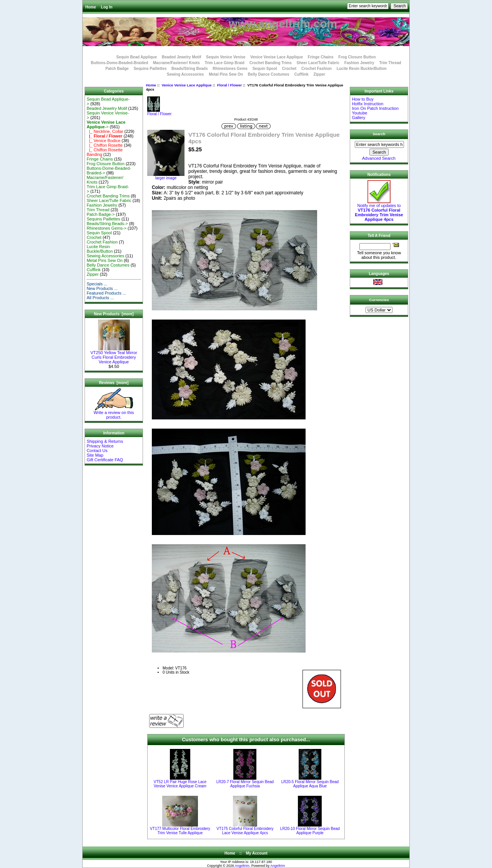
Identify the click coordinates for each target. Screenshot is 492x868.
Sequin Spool (265, 69)
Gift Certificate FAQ (105, 460)
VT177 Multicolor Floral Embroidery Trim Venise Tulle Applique (180, 831)
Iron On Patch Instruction (375, 108)
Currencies (379, 300)
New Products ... (102, 288)
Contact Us (97, 451)
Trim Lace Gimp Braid (225, 63)
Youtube (359, 113)
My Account (257, 853)
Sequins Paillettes (150, 69)
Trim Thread (390, 63)
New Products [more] (114, 314)
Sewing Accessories (185, 74)
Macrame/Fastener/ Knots (176, 63)
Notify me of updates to (379, 210)
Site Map (95, 455)
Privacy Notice (100, 446)
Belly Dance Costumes (269, 74)
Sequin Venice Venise (226, 57)
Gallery (358, 118)
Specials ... (97, 284)
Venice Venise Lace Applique (186, 85)
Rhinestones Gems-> (106, 228)
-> (106, 124)
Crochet (289, 69)
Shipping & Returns (105, 441)
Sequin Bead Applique (136, 57)
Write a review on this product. (114, 413)
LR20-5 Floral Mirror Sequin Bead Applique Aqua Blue (310, 784)
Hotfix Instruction (367, 104)
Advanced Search (379, 158)
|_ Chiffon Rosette (105, 145)
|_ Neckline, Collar (105, 131)
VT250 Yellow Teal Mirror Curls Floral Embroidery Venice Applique (114, 355)
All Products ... (100, 298)
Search (379, 134)
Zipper (319, 74)
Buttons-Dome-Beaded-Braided (119, 63)
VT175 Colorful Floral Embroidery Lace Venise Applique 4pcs (245, 831)
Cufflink (301, 74)
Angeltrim (242, 866)
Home (91, 7)
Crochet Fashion (317, 69)
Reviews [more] (114, 383)
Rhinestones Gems (230, 69)
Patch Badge (117, 69)
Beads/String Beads (189, 69)
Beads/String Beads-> (107, 224)
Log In (107, 7)
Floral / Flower (229, 85)
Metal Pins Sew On (226, 74)
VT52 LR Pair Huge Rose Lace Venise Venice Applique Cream (180, 784)
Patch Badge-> (101, 214)
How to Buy (362, 99)
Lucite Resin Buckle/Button (362, 69)
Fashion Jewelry (359, 63)
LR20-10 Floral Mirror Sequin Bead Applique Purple (310, 831)
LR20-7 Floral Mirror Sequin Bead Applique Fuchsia (245, 784)
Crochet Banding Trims (271, 63)
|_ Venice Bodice (103, 141)
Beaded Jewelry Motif (181, 57)
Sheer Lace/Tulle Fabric (318, 63)
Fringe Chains (321, 57)
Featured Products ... (106, 293)
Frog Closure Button (357, 57)
